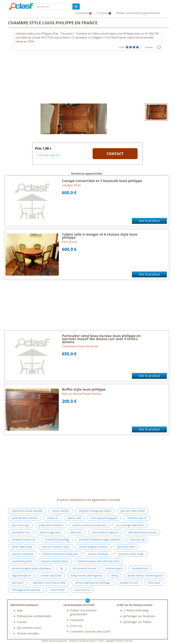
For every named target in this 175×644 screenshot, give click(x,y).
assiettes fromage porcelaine (95, 511)
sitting (115, 575)
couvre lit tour (82, 590)
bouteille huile (140, 568)
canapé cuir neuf (129, 583)
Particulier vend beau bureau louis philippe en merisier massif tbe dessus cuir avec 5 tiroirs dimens (101, 339)
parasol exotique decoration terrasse (98, 561)
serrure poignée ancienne (93, 547)
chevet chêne (57, 590)
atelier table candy (22, 547)
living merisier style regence (86, 575)
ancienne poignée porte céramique (31, 568)
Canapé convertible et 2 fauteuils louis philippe (102, 181)
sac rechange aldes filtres (130, 525)
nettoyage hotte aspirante (26, 590)
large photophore (21, 575)
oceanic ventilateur (98, 554)
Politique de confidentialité (34, 616)
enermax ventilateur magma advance (100, 540)
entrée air (53, 518)
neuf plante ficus (21, 532)
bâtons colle (74, 518)
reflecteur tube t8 (137, 518)
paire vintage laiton (50, 532)
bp (62, 568)
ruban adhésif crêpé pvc (105, 532)
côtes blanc (154, 583)
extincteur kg (137, 540)
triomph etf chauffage (57, 540)
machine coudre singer (131, 554)
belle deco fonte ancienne (142, 532)
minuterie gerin (114, 568)
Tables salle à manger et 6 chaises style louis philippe (100, 236)
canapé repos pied (51, 575)
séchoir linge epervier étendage (93, 583)
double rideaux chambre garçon (145, 575)
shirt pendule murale (84, 568)
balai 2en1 (76, 532)
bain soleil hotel (126, 547)
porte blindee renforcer (25, 518)
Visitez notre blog (136, 610)
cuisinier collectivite (22, 554)
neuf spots (18, 583)
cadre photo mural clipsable (27, 511)
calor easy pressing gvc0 (104, 518)
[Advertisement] (87, 78)
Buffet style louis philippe (84, 389)
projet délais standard (51, 525)
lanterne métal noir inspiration (90, 525)
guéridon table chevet (133, 511)
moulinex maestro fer (24, 540)
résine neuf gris (61, 511)
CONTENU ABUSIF (48, 155)
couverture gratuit (22, 561)
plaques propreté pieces (55, 561)
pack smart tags (20, 525)
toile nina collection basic (56, 547)
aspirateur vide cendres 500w (49, 583)
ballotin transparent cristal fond (60, 554)
